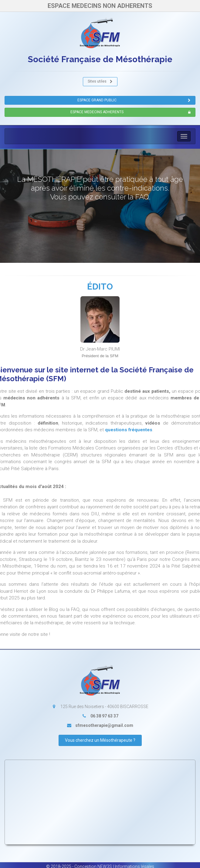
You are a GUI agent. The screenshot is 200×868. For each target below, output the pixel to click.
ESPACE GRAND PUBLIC (134, 100)
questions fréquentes (129, 430)
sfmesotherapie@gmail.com (104, 725)
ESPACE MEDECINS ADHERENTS (131, 112)
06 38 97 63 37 (104, 716)
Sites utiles (100, 82)
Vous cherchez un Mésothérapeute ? (100, 740)
